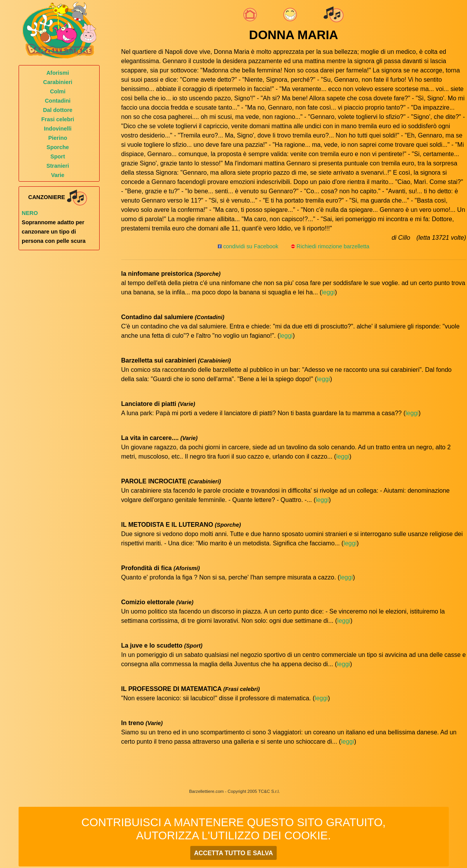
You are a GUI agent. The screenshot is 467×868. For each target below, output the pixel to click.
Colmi (58, 91)
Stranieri (58, 166)
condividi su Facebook (248, 246)
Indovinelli (58, 129)
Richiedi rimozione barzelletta (333, 246)
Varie (58, 175)
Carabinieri (58, 82)
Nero (30, 213)
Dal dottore (58, 110)
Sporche (58, 147)
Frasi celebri (58, 119)
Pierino (58, 138)
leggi (328, 292)
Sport (58, 156)
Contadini (58, 101)
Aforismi (58, 73)
